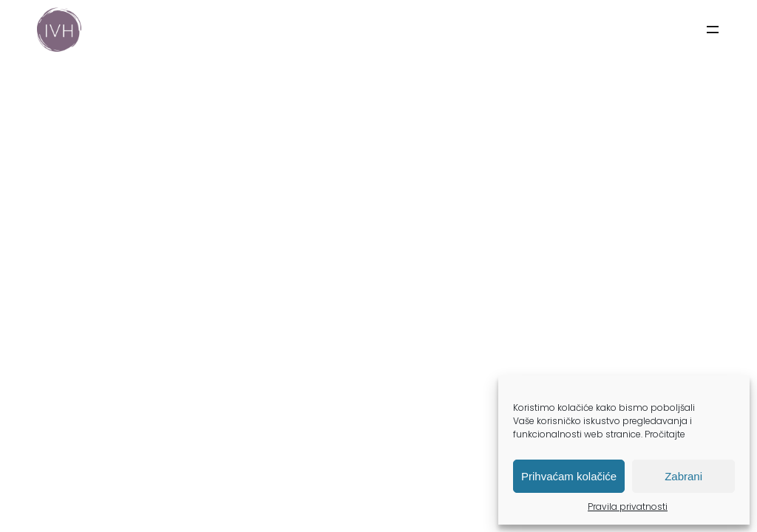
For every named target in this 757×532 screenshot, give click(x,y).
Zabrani (683, 476)
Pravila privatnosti (628, 507)
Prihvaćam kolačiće (569, 476)
